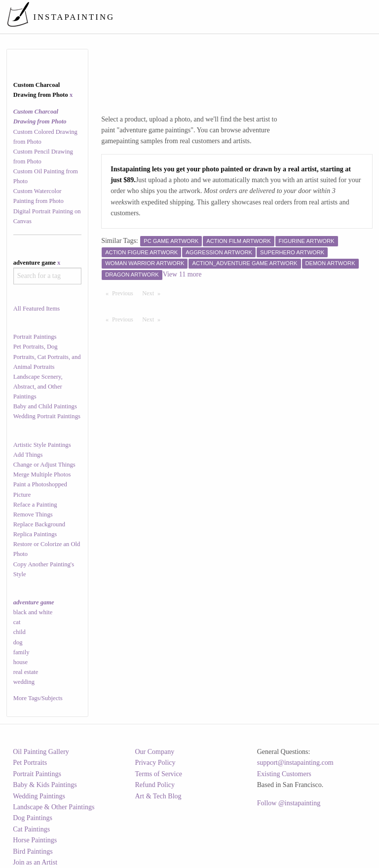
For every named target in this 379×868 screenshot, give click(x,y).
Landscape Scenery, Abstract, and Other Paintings (38, 387)
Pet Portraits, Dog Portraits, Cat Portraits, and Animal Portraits (47, 356)
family (21, 652)
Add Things (28, 455)
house (20, 662)
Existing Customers (284, 774)
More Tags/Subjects (38, 698)
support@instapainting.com (295, 763)
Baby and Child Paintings (45, 406)
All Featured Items (37, 309)
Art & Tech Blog (158, 796)
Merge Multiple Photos (42, 474)
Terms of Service (159, 774)
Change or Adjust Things (44, 465)
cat (17, 622)
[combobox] (48, 276)
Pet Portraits (30, 763)
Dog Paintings (33, 818)
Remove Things (33, 514)
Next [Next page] (153, 293)
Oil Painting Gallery (41, 752)
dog (18, 642)
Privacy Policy (155, 763)
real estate (26, 672)
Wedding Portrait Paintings (47, 416)
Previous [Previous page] (125, 293)
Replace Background (39, 524)
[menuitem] (190, 17)
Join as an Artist (35, 862)
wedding (24, 682)
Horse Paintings (35, 840)
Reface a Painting (35, 505)
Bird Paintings (33, 851)
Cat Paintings (31, 829)
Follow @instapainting (289, 803)
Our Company (155, 752)
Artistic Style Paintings (42, 445)
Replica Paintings (35, 534)
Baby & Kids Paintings (45, 785)
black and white (33, 612)
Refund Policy (155, 785)
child (19, 632)
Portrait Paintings (35, 337)
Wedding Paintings (39, 796)
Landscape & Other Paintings (54, 807)
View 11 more (182, 274)
